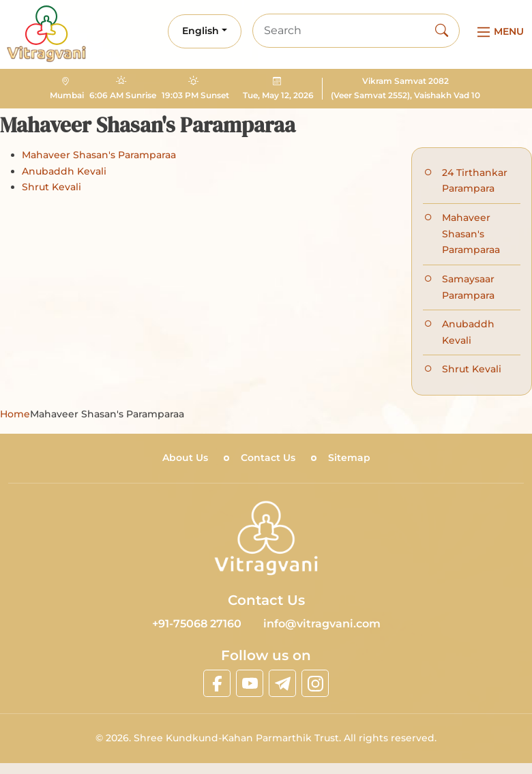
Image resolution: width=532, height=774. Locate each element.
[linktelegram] (282, 683)
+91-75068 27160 (197, 624)
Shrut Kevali (51, 187)
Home (15, 414)
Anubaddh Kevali (64, 171)
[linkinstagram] (315, 683)
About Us (185, 458)
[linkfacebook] (217, 683)
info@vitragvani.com (322, 624)
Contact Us (268, 458)
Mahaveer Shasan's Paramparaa (99, 155)
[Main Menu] (499, 32)
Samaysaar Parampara (468, 287)
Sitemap (349, 458)
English (201, 31)
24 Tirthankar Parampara (475, 181)
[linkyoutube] (250, 683)
